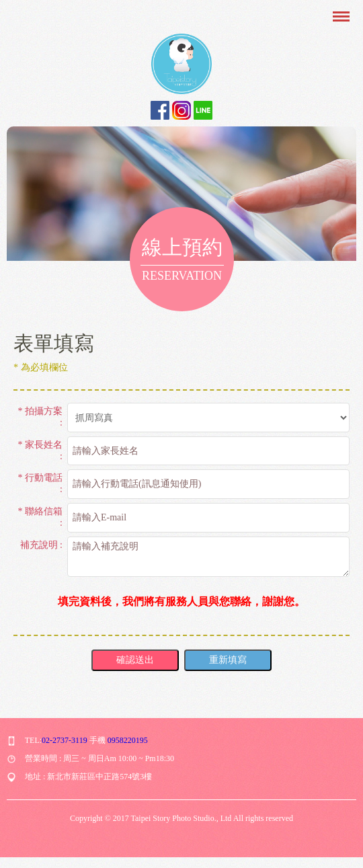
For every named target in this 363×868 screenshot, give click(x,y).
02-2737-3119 (65, 740)
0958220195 (128, 740)
